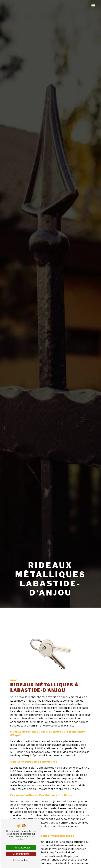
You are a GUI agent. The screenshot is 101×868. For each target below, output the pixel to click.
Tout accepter (21, 848)
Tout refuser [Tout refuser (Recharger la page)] (21, 854)
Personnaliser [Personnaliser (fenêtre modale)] (21, 860)
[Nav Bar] (93, 6)
